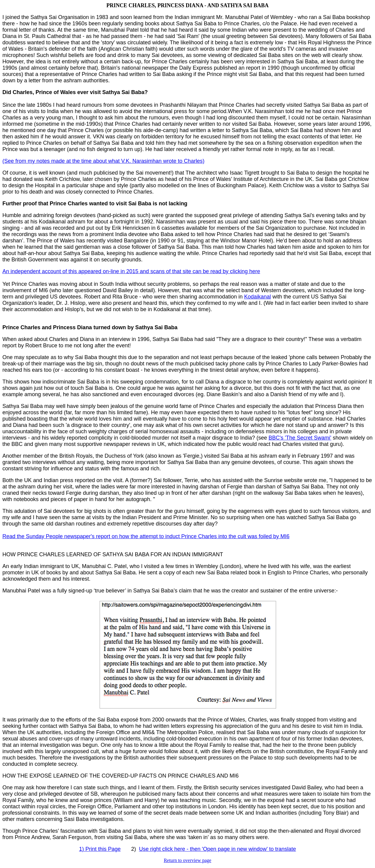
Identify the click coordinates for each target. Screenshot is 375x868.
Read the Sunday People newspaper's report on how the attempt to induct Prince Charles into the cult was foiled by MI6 (146, 536)
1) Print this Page (100, 849)
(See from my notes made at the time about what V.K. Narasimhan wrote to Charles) (103, 161)
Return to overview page (188, 860)
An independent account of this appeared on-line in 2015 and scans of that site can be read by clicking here (131, 271)
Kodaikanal (257, 297)
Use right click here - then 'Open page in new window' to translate (217, 849)
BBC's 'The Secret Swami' (300, 438)
